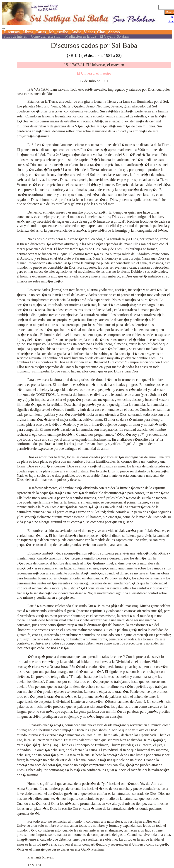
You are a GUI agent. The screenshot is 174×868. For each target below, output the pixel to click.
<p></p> (87, 20)
